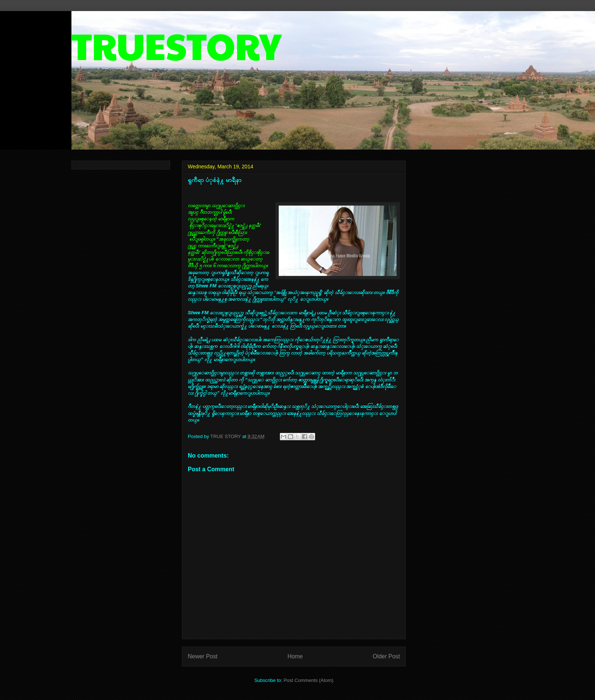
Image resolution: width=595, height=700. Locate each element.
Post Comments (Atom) (308, 680)
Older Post (386, 656)
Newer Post (203, 656)
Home (295, 656)
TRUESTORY (176, 45)
